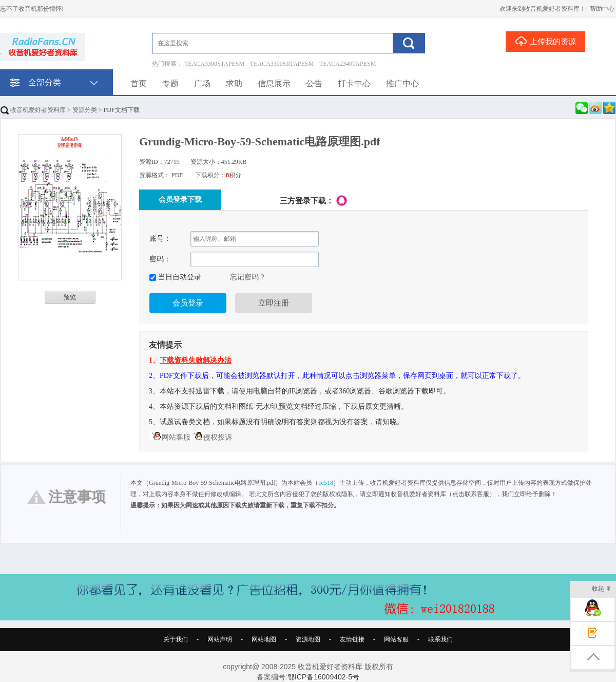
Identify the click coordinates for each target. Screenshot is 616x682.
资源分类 (85, 110)
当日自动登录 (179, 277)
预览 (70, 297)
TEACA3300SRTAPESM (282, 64)
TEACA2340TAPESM (348, 64)
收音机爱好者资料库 (33, 110)
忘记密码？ (248, 277)
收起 (601, 589)
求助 (234, 83)
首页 (139, 83)
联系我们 (440, 639)
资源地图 (308, 639)
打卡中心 (354, 83)
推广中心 (402, 83)
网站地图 (264, 639)
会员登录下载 (180, 200)
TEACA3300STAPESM (214, 64)
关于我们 (176, 639)
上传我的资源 (545, 41)
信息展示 (274, 83)
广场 (202, 83)
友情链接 (352, 639)
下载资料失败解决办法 (196, 360)
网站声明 (220, 639)
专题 (170, 83)
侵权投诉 (211, 437)
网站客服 (170, 437)
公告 (314, 83)
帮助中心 (602, 9)
